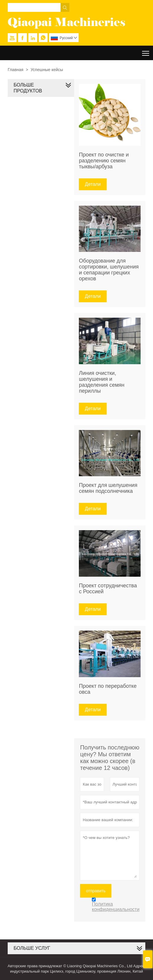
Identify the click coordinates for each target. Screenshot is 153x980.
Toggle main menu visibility (146, 51)
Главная (16, 70)
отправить (96, 891)
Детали (93, 184)
